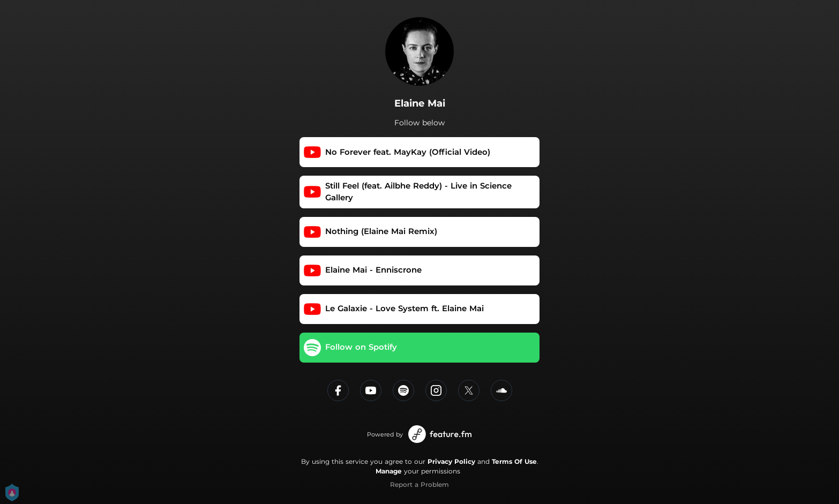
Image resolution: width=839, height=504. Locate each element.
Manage (389, 471)
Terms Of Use (514, 461)
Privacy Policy (451, 461)
